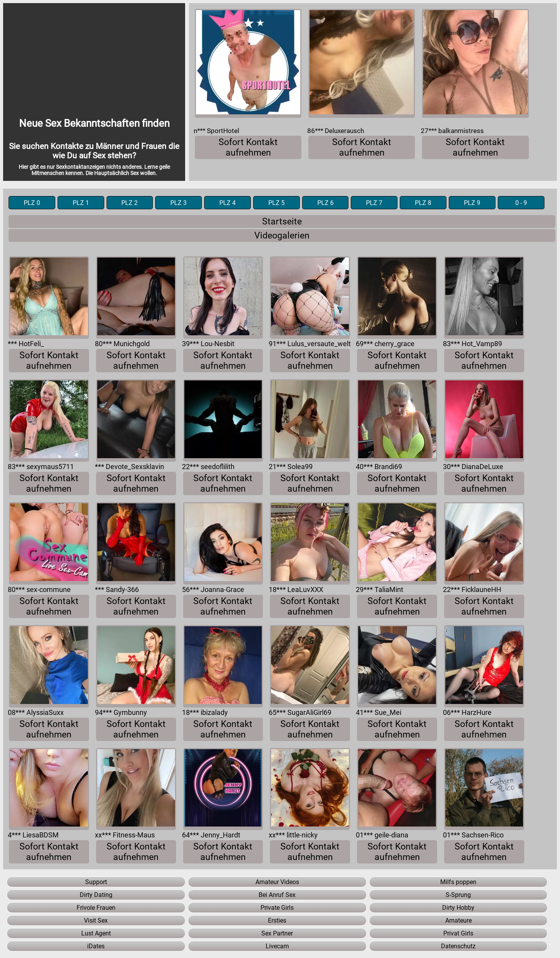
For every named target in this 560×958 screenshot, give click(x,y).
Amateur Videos (277, 882)
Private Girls (277, 908)
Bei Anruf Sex (277, 895)
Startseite (282, 222)
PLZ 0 (32, 203)
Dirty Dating (96, 895)
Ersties (277, 920)
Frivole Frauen (96, 908)
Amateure (458, 920)
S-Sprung (458, 895)
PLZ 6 (325, 203)
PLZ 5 (276, 203)
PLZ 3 (178, 203)
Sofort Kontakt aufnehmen (248, 147)
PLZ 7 (374, 203)
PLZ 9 (472, 203)
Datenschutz (458, 946)
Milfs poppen (458, 882)
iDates (96, 946)
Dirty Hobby (458, 908)
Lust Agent (96, 933)
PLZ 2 (129, 203)
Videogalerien (282, 236)
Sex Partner (277, 933)
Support (96, 882)
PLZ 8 (423, 203)
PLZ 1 (81, 203)
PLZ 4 (227, 203)
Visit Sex (96, 920)
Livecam (277, 946)
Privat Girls (458, 933)
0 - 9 (521, 203)
